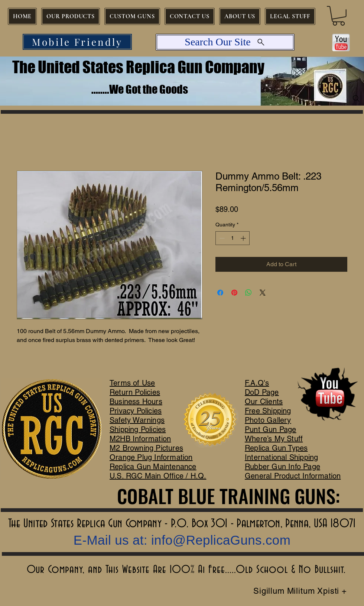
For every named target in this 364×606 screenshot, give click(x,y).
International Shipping (281, 457)
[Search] (356, 99)
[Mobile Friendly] (77, 42)
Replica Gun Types (276, 448)
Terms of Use (132, 383)
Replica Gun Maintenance (153, 467)
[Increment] (244, 238)
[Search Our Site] (225, 42)
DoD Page (262, 392)
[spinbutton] (233, 238)
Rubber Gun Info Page (282, 467)
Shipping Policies (138, 429)
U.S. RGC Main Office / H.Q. (158, 476)
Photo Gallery (268, 420)
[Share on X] (263, 293)
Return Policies (135, 392)
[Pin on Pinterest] (234, 293)
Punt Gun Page (271, 429)
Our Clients (264, 402)
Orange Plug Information (151, 457)
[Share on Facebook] (220, 293)
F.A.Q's (257, 383)
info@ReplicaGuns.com (221, 540)
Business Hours (136, 402)
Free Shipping (268, 411)
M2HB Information (140, 439)
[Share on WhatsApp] (248, 293)
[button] (339, 16)
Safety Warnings (137, 420)
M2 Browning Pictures (146, 448)
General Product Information (293, 476)
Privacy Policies (136, 411)
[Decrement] (221, 238)
